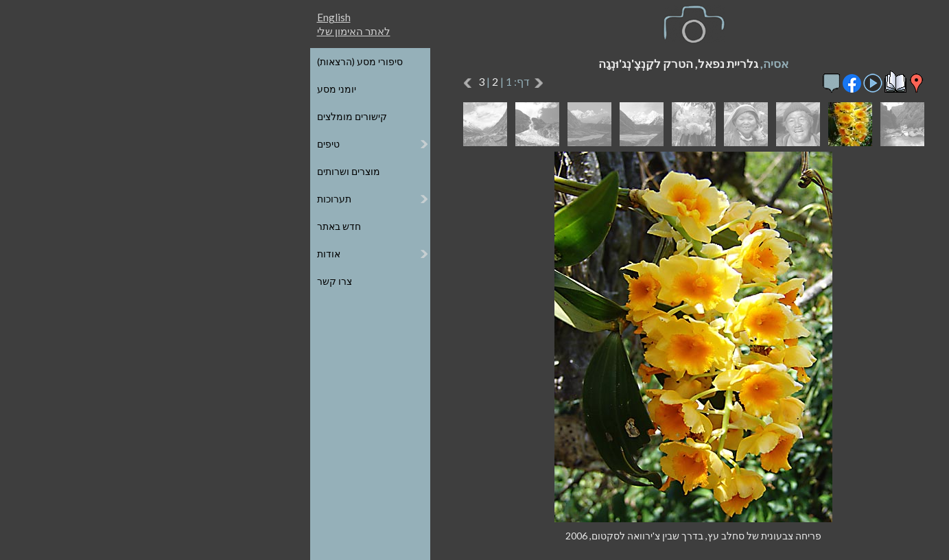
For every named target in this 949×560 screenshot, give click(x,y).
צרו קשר (116, 281)
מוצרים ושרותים (130, 171)
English (115, 17)
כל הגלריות (829, 61)
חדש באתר (120, 226)
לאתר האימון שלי (135, 31)
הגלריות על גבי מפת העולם (797, 89)
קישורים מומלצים (133, 116)
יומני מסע (118, 89)
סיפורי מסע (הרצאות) (141, 61)
